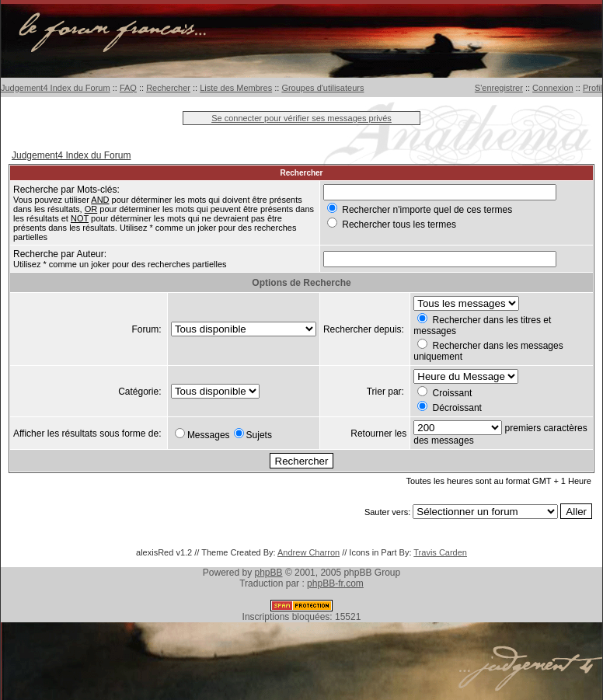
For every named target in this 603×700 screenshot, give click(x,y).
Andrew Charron (308, 552)
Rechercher (168, 88)
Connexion (553, 88)
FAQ (128, 88)
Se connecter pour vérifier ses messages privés (301, 118)
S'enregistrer (499, 88)
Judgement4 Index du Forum (56, 88)
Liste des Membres (236, 88)
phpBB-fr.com (335, 583)
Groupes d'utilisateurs (322, 88)
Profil (593, 88)
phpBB (269, 573)
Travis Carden (440, 552)
